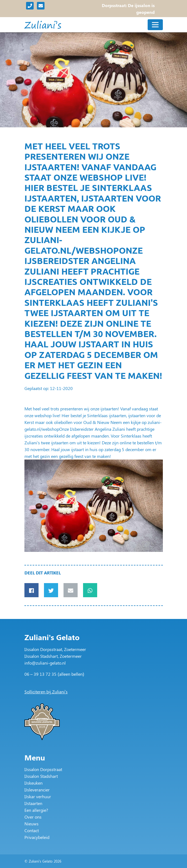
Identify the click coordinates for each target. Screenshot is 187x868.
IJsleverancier (37, 790)
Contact (32, 830)
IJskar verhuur (38, 796)
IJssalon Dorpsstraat (43, 769)
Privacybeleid (37, 837)
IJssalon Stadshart (41, 776)
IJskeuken (34, 783)
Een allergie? (36, 810)
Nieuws (31, 824)
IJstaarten (33, 803)
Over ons (33, 817)
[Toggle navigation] (155, 25)
